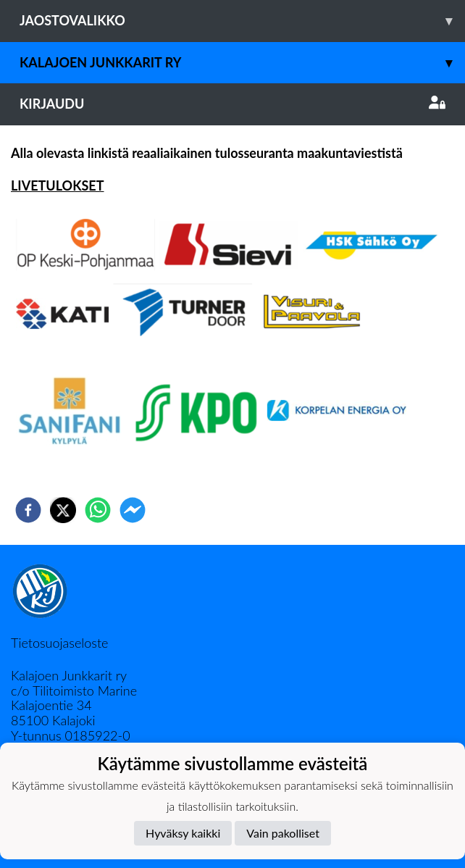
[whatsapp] (98, 510)
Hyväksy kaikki (183, 833)
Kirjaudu (232, 104)
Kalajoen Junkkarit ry (242, 63)
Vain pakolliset (283, 833)
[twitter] (63, 510)
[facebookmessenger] (133, 510)
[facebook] (28, 510)
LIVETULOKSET (58, 185)
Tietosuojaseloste (59, 643)
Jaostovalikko (242, 21)
